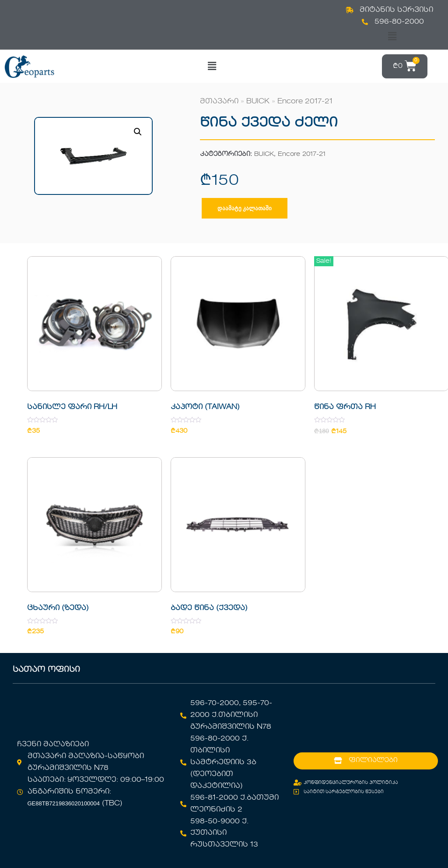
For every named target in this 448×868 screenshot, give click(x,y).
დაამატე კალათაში (245, 208)
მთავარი (219, 102)
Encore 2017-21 (305, 102)
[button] (392, 37)
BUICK (258, 102)
